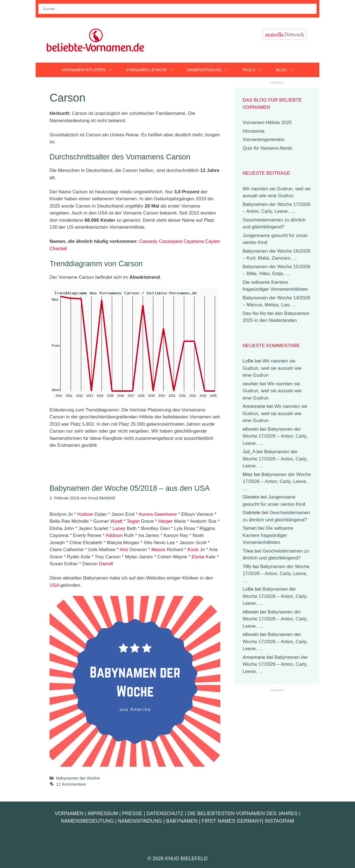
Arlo (124, 550)
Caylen (212, 241)
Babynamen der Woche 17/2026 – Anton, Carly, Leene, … (275, 436)
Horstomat (253, 131)
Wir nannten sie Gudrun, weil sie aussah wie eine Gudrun (272, 368)
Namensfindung (211, 70)
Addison (114, 535)
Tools (255, 70)
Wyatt (116, 521)
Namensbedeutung (87, 821)
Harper (166, 521)
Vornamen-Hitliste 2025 (267, 123)
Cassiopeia (171, 241)
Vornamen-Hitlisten (90, 70)
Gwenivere (165, 514)
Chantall (58, 249)
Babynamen (182, 821)
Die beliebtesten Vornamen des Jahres (243, 813)
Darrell (106, 564)
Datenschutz (165, 813)
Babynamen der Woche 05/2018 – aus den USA (130, 488)
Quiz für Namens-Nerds (268, 148)
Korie (193, 550)
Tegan (133, 521)
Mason (158, 550)
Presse (132, 813)
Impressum (103, 813)
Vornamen (69, 813)
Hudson (85, 514)
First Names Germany (232, 821)
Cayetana (194, 241)
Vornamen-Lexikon (153, 70)
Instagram (279, 821)
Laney (119, 528)
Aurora (146, 514)
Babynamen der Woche (78, 778)
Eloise (198, 557)
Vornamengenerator (263, 140)
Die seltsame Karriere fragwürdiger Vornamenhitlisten (268, 535)
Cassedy (148, 241)
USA (54, 585)
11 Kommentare (71, 784)
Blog (288, 70)
